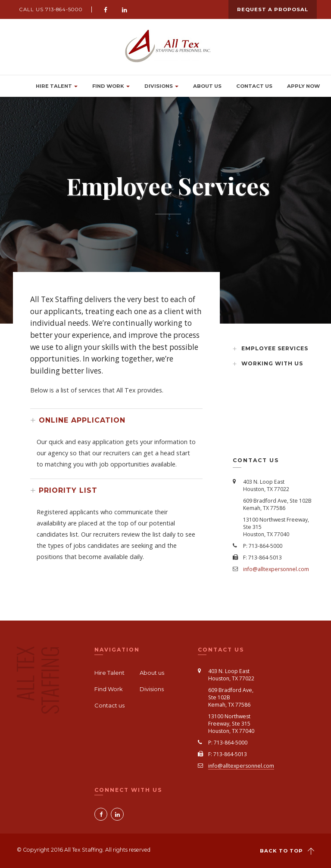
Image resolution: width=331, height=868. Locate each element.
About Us (207, 86)
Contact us (254, 86)
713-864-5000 (64, 9)
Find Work (111, 86)
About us (152, 673)
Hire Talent (57, 86)
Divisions (161, 86)
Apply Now (303, 86)
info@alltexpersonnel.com (276, 569)
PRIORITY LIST (68, 490)
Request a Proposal (273, 9)
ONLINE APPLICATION (82, 420)
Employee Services (275, 348)
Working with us (272, 363)
